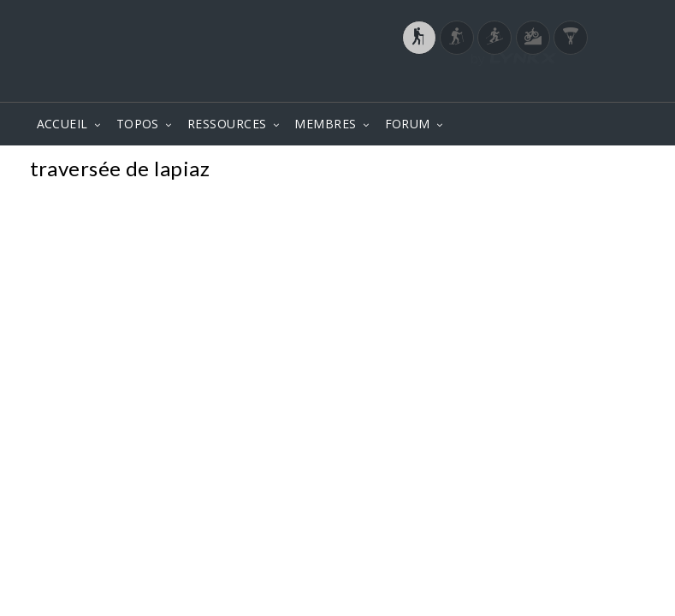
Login (556, 85)
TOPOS (138, 124)
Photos (613, 171)
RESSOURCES (227, 124)
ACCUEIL (62, 124)
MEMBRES (325, 124)
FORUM (408, 124)
